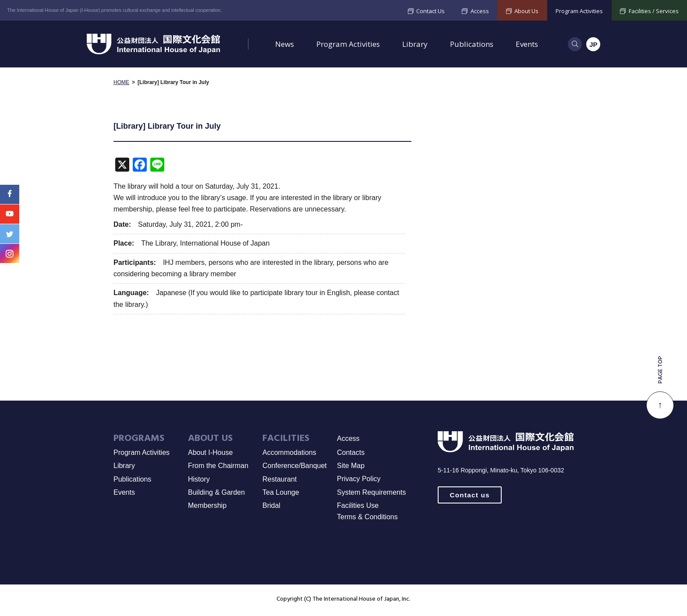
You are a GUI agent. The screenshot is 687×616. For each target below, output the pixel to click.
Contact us (470, 495)
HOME (121, 83)
